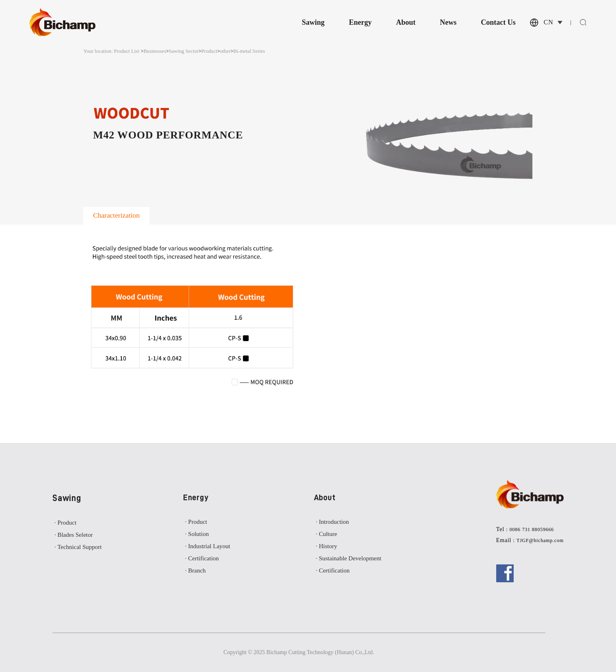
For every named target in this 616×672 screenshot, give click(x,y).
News (448, 22)
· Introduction (333, 522)
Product (209, 51)
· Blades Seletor (74, 535)
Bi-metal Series (249, 51)
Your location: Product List (111, 51)
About (406, 22)
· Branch (196, 570)
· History (327, 546)
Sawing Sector (184, 51)
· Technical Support (78, 547)
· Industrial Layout (208, 546)
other (225, 51)
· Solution (197, 534)
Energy (360, 22)
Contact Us (498, 22)
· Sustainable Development (349, 558)
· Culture (327, 534)
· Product (65, 523)
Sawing (313, 22)
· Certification (202, 558)
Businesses (155, 51)
